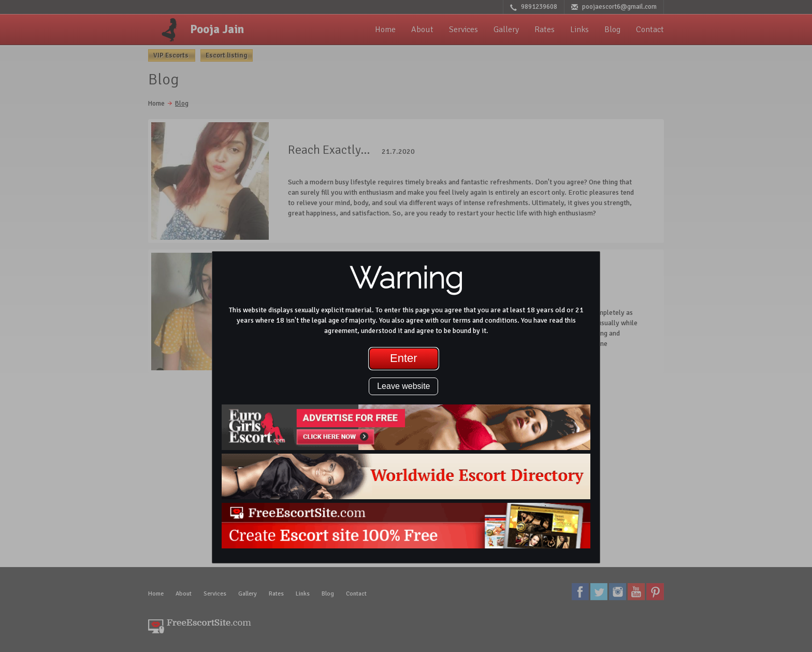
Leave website (403, 386)
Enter (404, 358)
